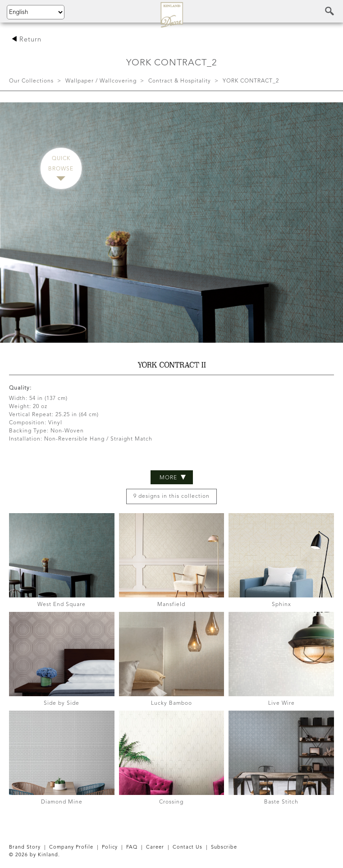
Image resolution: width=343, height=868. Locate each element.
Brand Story (25, 847)
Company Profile (71, 847)
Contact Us (188, 847)
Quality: (20, 388)
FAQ (132, 847)
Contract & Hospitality (180, 81)
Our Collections (31, 81)
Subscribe (224, 847)
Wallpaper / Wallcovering (101, 81)
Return (27, 40)
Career (155, 847)
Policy (110, 847)
